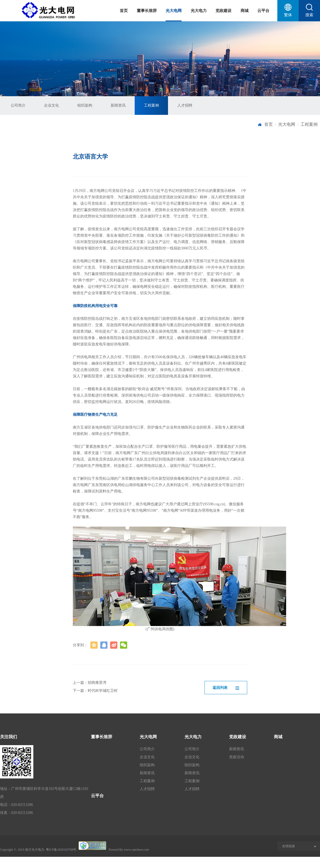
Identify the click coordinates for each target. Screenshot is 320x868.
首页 (124, 11)
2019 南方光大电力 (31, 850)
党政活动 (237, 757)
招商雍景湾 (97, 683)
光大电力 (199, 11)
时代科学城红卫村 (103, 691)
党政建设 (223, 11)
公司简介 (18, 105)
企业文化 (51, 105)
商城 (245, 11)
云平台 (263, 11)
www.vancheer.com (136, 850)
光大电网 (174, 11)
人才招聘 (185, 105)
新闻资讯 (118, 105)
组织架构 (85, 105)
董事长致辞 (147, 11)
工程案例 (151, 105)
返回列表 (226, 688)
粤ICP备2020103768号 (61, 850)
